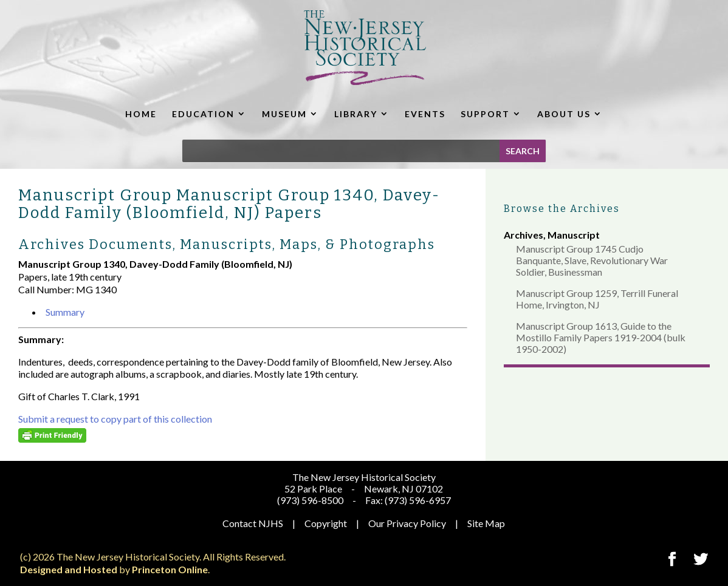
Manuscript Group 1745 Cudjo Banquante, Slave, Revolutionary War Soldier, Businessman (592, 260)
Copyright (326, 523)
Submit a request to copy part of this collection (115, 419)
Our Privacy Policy (407, 523)
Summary (65, 312)
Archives (524, 235)
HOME (141, 114)
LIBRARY (356, 114)
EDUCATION (203, 114)
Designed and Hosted (69, 569)
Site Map (486, 523)
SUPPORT (485, 114)
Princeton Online (170, 569)
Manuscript (574, 235)
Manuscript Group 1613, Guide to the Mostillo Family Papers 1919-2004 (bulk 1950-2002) (601, 337)
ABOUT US (564, 114)
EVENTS (425, 114)
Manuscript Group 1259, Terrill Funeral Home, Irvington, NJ (597, 299)
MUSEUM (284, 114)
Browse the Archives (562, 209)
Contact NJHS (253, 523)
